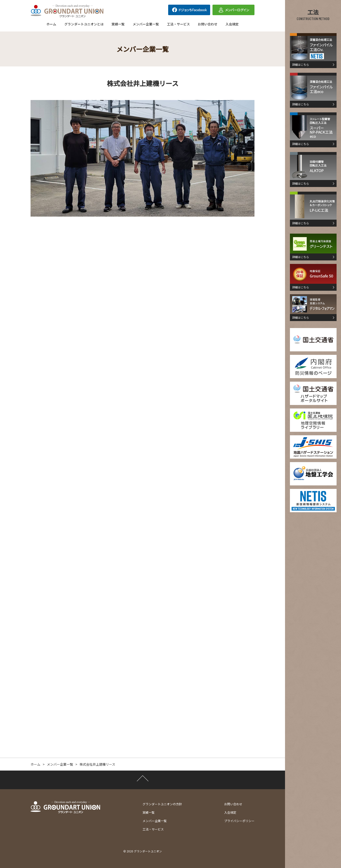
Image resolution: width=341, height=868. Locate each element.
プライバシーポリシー (239, 821)
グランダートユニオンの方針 (162, 804)
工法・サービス (178, 24)
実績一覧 (118, 24)
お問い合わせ (208, 24)
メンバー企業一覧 (146, 24)
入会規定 (232, 24)
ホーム (51, 24)
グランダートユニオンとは (84, 24)
